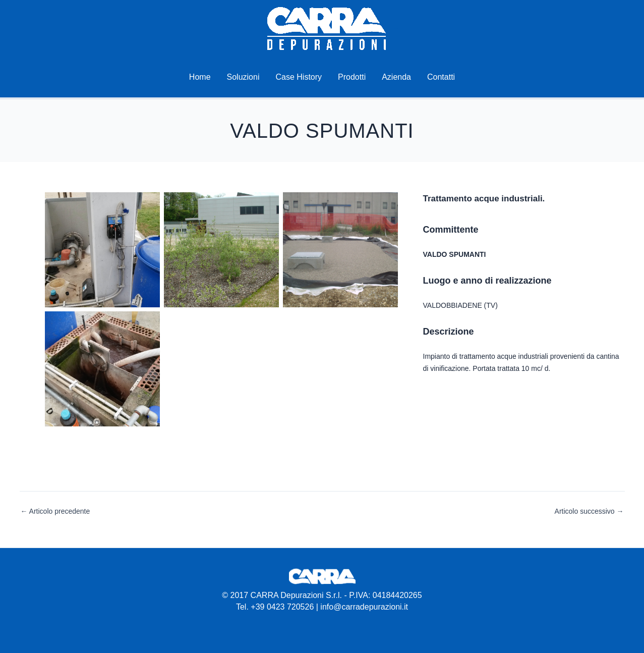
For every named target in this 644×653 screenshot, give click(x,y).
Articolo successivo (589, 511)
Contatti (441, 77)
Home (200, 77)
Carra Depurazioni (396, 29)
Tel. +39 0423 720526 (275, 607)
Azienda (396, 77)
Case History (299, 77)
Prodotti (352, 77)
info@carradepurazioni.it (364, 607)
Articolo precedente (55, 511)
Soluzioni (243, 77)
